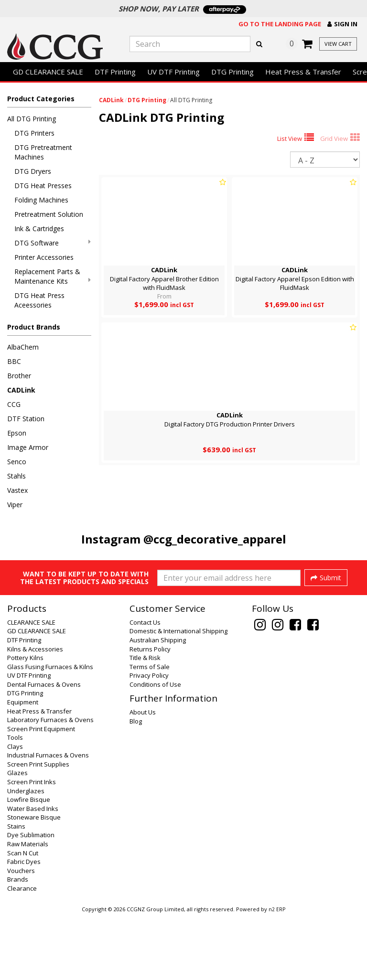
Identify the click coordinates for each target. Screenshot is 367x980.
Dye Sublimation (31, 899)
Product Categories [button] (41, 99)
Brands (18, 943)
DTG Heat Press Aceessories (39, 300)
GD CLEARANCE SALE (48, 72)
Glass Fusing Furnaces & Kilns (50, 731)
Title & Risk (145, 722)
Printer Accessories (44, 257)
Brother (19, 376)
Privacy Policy (149, 739)
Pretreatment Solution (49, 214)
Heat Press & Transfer (303, 72)
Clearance (22, 952)
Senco (17, 462)
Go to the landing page (280, 24)
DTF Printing (115, 72)
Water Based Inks (33, 873)
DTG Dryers (33, 171)
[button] (342, 24)
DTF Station (26, 419)
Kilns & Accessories (35, 713)
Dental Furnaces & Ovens (44, 748)
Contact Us (145, 686)
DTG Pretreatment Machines (43, 152)
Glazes (17, 837)
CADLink (21, 390)
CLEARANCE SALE (31, 686)
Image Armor (28, 447)
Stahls (16, 476)
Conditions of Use (155, 748)
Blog (136, 785)
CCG (14, 404)
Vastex (17, 490)
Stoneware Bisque (34, 881)
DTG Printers (34, 133)
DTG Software (53, 243)
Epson (17, 433)
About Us (143, 776)
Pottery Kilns (25, 722)
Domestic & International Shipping (178, 695)
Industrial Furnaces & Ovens (48, 819)
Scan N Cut (23, 917)
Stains (16, 890)
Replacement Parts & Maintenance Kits (53, 276)
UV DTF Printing (173, 72)
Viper (15, 505)
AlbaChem (23, 347)
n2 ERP (277, 973)
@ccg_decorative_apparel (215, 539)
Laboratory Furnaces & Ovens (50, 784)
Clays (15, 810)
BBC (14, 361)
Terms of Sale (150, 731)
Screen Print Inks (32, 846)
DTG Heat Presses (43, 186)
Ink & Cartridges (39, 229)
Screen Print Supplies (38, 828)
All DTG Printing (32, 119)
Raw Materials (28, 908)
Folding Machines (41, 200)
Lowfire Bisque (29, 863)
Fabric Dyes (24, 926)
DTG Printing (232, 72)
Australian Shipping (158, 704)
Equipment (23, 766)
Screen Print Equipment (41, 793)
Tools (15, 801)
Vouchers (21, 935)
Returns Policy (150, 713)
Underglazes (26, 855)
